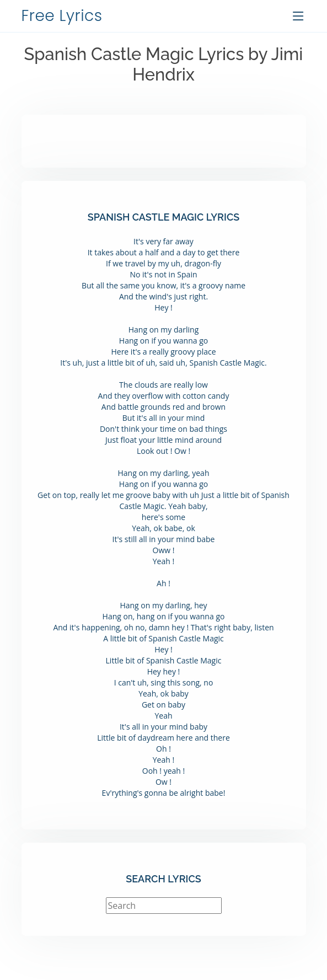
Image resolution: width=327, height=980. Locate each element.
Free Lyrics (62, 16)
